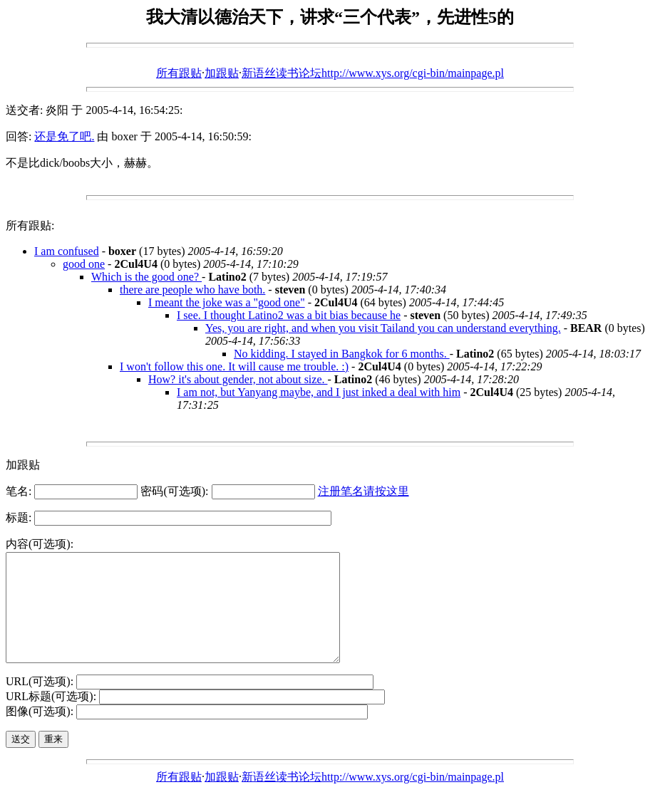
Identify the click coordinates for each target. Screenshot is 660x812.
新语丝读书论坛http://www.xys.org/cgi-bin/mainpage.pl (373, 73)
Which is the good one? (146, 277)
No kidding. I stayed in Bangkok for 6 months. (342, 354)
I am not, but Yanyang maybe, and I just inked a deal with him (319, 392)
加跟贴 (222, 73)
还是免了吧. (64, 136)
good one (84, 264)
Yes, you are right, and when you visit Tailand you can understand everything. (383, 328)
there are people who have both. (192, 290)
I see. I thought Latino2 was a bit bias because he (289, 315)
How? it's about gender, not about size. (238, 379)
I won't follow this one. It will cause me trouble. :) (234, 366)
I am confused (67, 251)
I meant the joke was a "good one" (227, 302)
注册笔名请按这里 (363, 491)
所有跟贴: (30, 225)
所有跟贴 (179, 73)
